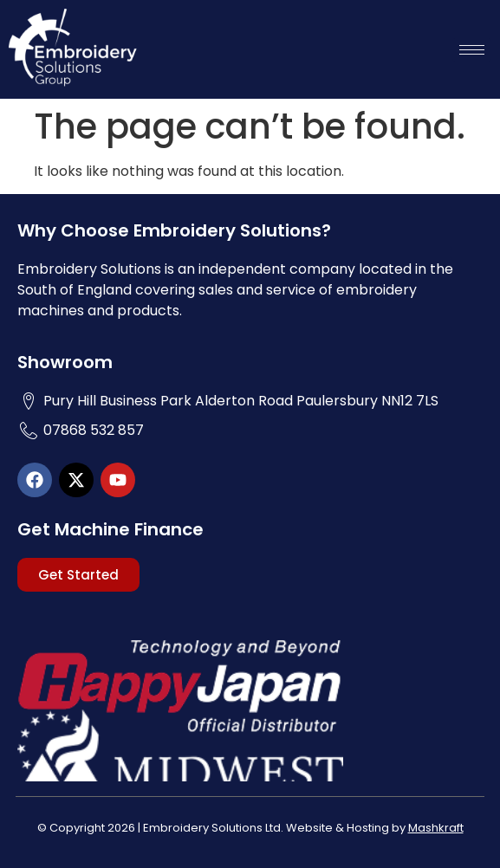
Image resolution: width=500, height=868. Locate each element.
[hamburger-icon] (472, 50)
